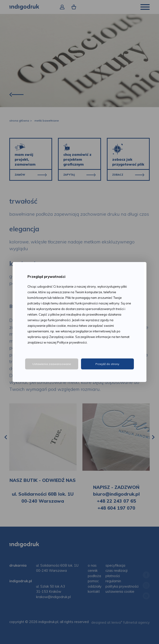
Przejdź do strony (107, 364)
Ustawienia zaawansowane (52, 364)
